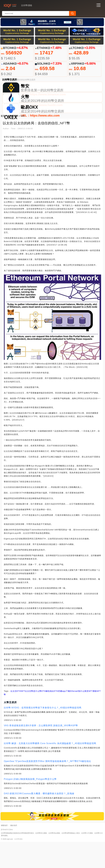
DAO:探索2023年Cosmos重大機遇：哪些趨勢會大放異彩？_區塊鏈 (39, 820)
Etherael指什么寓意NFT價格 (83, 717)
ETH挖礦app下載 (62, 717)
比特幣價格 (18, 865)
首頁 (3, 142)
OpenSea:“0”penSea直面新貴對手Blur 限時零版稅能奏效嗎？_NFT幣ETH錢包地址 (47, 787)
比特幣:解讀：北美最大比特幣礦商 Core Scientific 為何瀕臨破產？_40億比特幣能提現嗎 (50, 769)
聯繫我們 (4, 852)
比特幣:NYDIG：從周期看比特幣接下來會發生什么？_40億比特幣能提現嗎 (43, 734)
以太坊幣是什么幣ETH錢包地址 (39, 717)
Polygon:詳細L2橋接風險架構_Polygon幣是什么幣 (30, 805)
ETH (19, 717)
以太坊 (14, 717)
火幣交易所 (13, 142)
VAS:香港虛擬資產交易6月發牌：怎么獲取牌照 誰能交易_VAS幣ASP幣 (41, 752)
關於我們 (14, 852)
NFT (23, 717)
